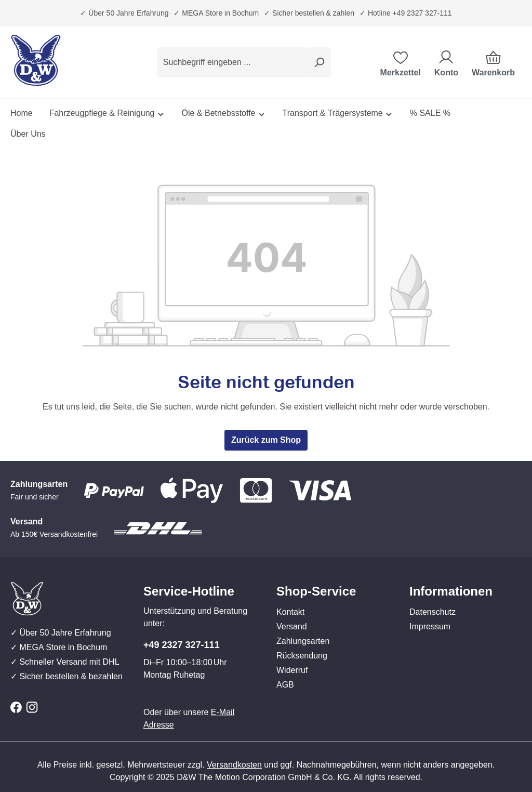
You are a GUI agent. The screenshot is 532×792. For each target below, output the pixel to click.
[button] (332, 581)
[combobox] (232, 62)
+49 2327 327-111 (182, 645)
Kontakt (290, 612)
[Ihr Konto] (446, 62)
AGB (285, 685)
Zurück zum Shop (266, 440)
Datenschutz (433, 612)
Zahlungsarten (303, 641)
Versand (292, 626)
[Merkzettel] (401, 62)
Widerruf (292, 670)
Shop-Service (316, 591)
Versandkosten (234, 765)
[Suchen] (319, 62)
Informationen (451, 591)
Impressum (430, 626)
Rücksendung (302, 656)
